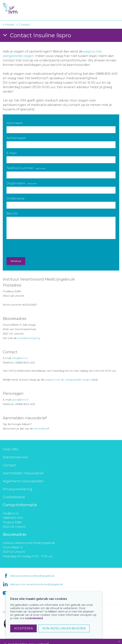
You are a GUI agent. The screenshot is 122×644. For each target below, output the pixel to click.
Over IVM (10, 449)
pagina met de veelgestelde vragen (68, 380)
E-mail (11, 153)
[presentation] (35, 248)
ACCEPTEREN (23, 628)
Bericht (12, 214)
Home (9, 25)
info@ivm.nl (20, 358)
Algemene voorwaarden (23, 481)
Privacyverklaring (18, 489)
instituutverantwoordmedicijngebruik (32, 576)
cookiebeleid (34, 618)
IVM (25, 8)
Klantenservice (15, 457)
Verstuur (16, 261)
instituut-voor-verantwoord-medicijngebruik (36, 584)
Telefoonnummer (26, 168)
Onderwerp (15, 199)
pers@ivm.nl (20, 400)
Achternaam (16, 138)
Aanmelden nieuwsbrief (23, 473)
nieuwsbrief (41, 429)
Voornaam (15, 123)
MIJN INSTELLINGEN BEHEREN (64, 628)
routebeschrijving (29, 338)
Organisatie (22, 183)
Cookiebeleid (14, 497)
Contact (9, 465)
